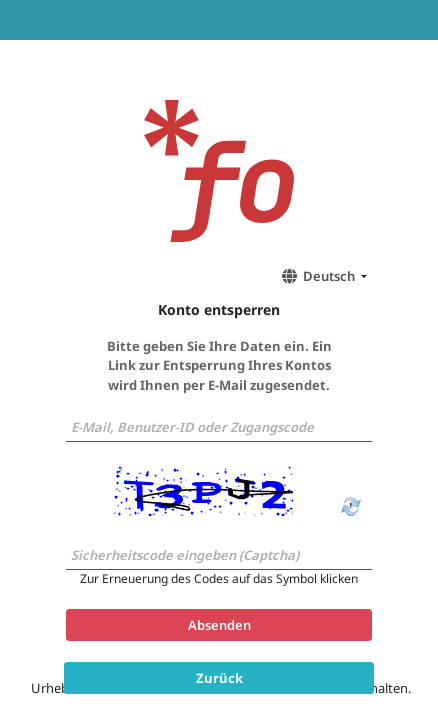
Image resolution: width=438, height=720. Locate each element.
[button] (321, 276)
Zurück (219, 677)
